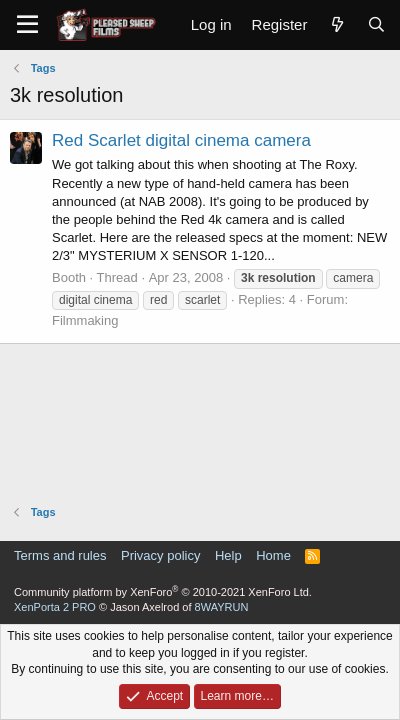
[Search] (376, 24)
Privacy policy (160, 555)
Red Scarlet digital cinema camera (181, 140)
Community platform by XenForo (163, 592)
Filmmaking (85, 320)
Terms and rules (60, 555)
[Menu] (27, 25)
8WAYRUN (222, 607)
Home (273, 555)
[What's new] (336, 24)
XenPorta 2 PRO (55, 607)
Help (228, 555)
